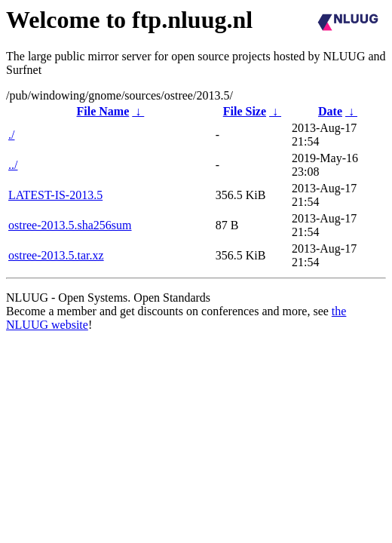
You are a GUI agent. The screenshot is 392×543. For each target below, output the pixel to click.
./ (11, 135)
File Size (245, 111)
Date (330, 111)
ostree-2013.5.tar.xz (56, 255)
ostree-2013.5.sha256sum (70, 225)
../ (13, 165)
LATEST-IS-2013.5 (55, 195)
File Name (103, 111)
